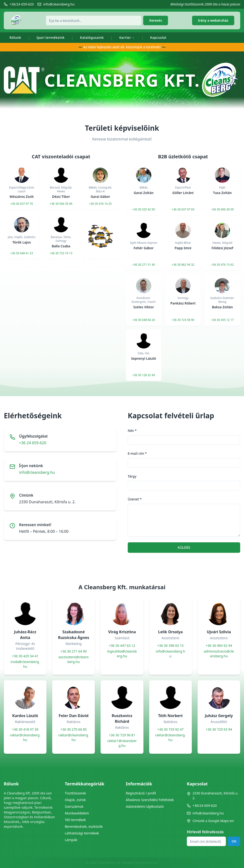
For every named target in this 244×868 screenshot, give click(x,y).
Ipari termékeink (51, 37)
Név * (132, 431)
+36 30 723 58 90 (183, 320)
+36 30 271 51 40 (144, 265)
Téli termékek (75, 820)
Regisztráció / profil (141, 793)
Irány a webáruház (213, 20)
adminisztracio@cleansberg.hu (219, 654)
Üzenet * (135, 499)
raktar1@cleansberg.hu (122, 743)
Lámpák (71, 840)
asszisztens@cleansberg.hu (74, 659)
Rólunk (15, 37)
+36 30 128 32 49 (144, 375)
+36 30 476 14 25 (100, 204)
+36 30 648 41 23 (22, 253)
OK (234, 841)
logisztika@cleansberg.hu (122, 654)
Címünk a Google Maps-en (210, 821)
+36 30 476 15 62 (222, 265)
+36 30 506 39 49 (61, 204)
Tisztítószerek (75, 793)
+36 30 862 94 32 (183, 265)
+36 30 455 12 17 (222, 320)
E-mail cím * (137, 453)
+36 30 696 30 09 (222, 210)
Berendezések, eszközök (84, 826)
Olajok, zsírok (75, 800)
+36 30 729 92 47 (170, 729)
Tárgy (132, 476)
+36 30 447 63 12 (122, 646)
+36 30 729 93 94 (219, 729)
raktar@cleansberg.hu (25, 737)
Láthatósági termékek (82, 833)
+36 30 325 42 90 (144, 210)
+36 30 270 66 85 (74, 729)
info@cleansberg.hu (37, 472)
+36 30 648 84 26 (144, 320)
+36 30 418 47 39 (25, 729)
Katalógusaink (92, 37)
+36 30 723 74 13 (61, 253)
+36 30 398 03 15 (170, 646)
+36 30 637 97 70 (22, 204)
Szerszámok (74, 806)
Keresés (155, 20)
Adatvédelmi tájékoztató (145, 806)
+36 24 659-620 (33, 443)
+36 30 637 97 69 (183, 210)
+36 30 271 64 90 (74, 651)
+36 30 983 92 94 (219, 646)
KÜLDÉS (184, 547)
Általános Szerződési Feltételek (150, 800)
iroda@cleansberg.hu (25, 664)
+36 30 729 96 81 (122, 735)
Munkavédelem (77, 813)
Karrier (127, 37)
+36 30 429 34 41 (25, 656)
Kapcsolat (158, 37)
